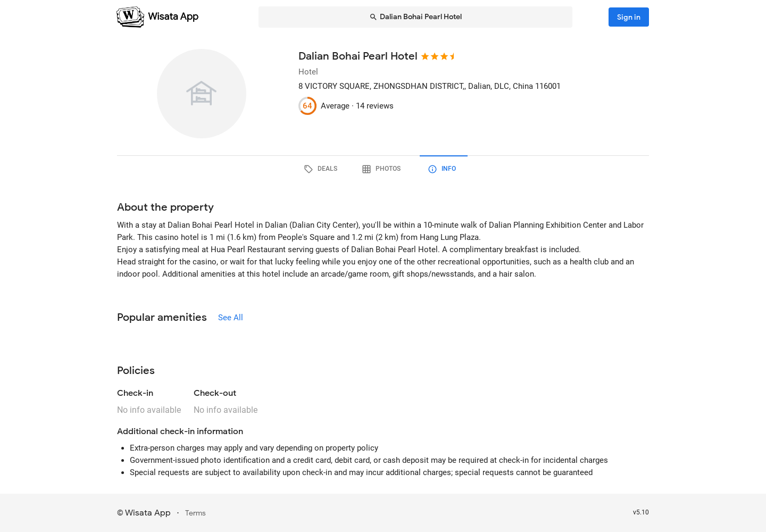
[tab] (322, 169)
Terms (195, 513)
